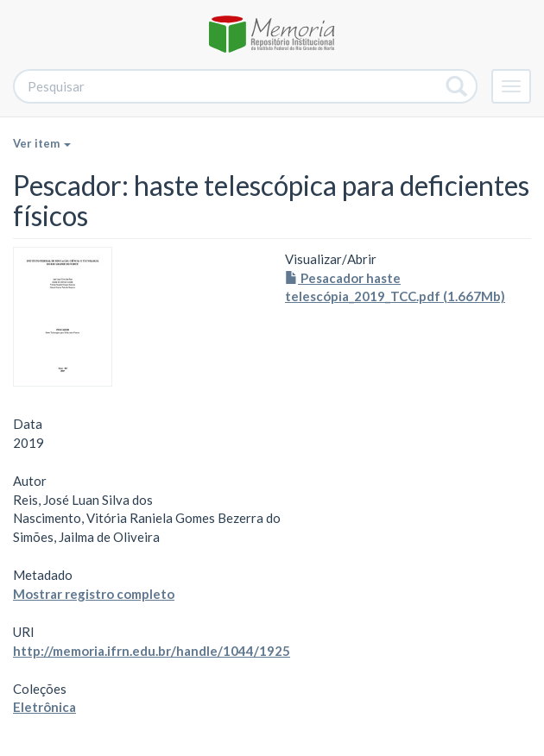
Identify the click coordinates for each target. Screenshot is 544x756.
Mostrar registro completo (94, 594)
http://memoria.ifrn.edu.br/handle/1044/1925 (152, 651)
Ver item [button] (42, 143)
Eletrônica (44, 707)
